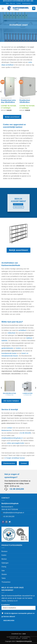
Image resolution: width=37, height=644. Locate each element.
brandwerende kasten (9, 353)
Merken (4, 559)
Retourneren (25, 637)
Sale (3, 571)
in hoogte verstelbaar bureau (15, 458)
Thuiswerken (6, 582)
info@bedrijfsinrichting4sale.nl (12, 438)
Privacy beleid (15, 638)
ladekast (29, 338)
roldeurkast (11, 333)
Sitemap (25, 638)
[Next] (35, 388)
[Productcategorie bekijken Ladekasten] (27, 387)
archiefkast (22, 330)
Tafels (4, 578)
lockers (18, 348)
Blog (7, 3)
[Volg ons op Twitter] (10, 522)
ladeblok (4, 341)
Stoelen (4, 574)
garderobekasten (7, 348)
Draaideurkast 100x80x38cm (25, 101)
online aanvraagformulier (15, 443)
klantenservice (7, 430)
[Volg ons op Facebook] (3, 522)
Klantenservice (27, 3)
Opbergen (5, 563)
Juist (24, 634)
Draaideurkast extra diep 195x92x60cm (8, 101)
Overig (4, 567)
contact (10, 428)
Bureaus (4, 551)
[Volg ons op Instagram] (6, 522)
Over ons (12, 3)
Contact (19, 3)
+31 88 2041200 (25, 433)
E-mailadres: (18, 607)
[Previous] (2, 388)
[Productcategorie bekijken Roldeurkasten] (10, 387)
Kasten (4, 555)
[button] (3, 8)
